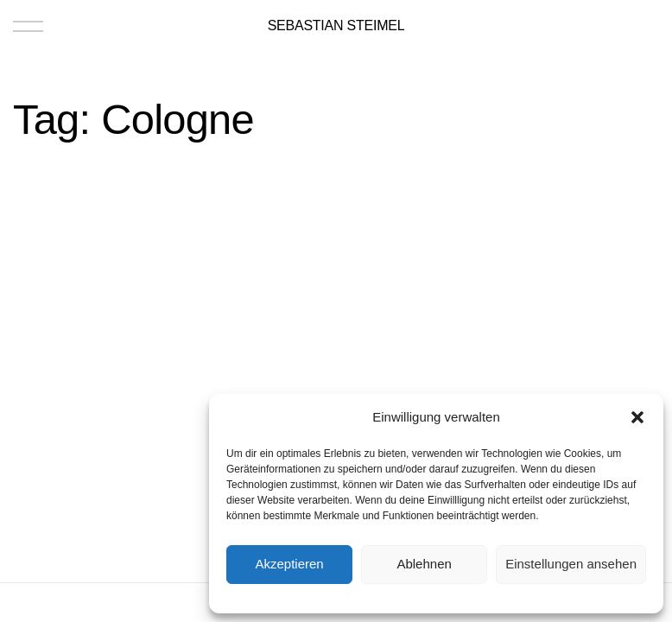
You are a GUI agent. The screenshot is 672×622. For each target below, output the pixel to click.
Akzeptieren (289, 564)
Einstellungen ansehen (571, 564)
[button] (637, 417)
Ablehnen (424, 564)
